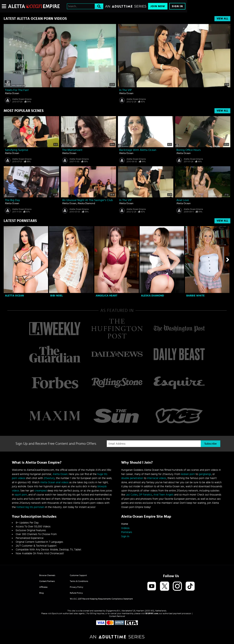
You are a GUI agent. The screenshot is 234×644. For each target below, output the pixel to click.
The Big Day (12, 200)
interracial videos (157, 478)
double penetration (132, 478)
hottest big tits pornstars (30, 507)
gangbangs (205, 474)
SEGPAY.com (152, 613)
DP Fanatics (146, 495)
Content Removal (117, 616)
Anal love (183, 200)
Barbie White (195, 296)
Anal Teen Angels (163, 495)
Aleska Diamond (86, 203)
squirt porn (21, 495)
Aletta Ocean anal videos (54, 482)
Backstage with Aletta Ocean (138, 150)
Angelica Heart (106, 296)
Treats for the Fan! (17, 90)
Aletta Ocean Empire (22, 99)
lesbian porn (188, 474)
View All (222, 19)
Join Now (158, 6)
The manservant (72, 150)
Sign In (177, 6)
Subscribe (211, 444)
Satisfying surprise (17, 150)
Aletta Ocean (12, 93)
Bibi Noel (56, 296)
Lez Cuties (132, 495)
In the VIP (126, 90)
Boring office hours (189, 150)
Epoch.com (57, 613)
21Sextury (49, 478)
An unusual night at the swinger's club (87, 200)
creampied (41, 491)
